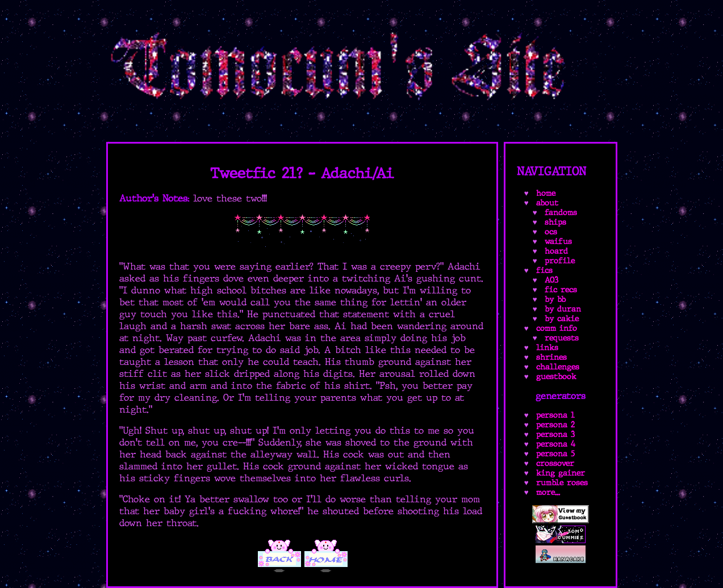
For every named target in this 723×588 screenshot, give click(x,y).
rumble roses (562, 483)
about (547, 203)
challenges (558, 367)
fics (544, 270)
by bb (555, 299)
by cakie (562, 319)
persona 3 (555, 434)
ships (555, 222)
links (547, 348)
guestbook (556, 377)
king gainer (561, 473)
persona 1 (555, 415)
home (546, 193)
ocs (551, 232)
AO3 (551, 280)
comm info (557, 328)
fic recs (561, 290)
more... (548, 492)
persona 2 (555, 425)
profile (560, 261)
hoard (556, 251)
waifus (558, 241)
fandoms (561, 213)
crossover (555, 463)
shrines (551, 357)
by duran (563, 309)
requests (562, 338)
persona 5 (555, 454)
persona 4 (556, 444)
